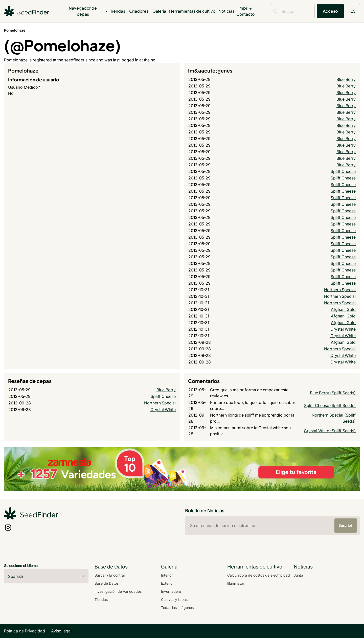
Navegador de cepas (88, 11)
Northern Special (340, 290)
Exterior (167, 583)
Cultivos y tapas (174, 599)
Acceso (330, 11)
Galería (159, 11)
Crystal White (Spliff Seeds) (330, 431)
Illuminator (236, 583)
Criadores (139, 11)
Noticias (226, 11)
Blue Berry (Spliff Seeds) (333, 393)
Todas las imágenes (177, 608)
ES (353, 11)
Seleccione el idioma (21, 566)
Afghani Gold (343, 309)
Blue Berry (346, 79)
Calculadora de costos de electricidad (259, 575)
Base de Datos (107, 583)
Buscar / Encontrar (110, 575)
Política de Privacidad (25, 631)
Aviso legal (61, 631)
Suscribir (346, 525)
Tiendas (118, 11)
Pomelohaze (15, 30)
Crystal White (343, 329)
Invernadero (171, 591)
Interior (167, 575)
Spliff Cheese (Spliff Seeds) (330, 405)
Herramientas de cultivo (192, 11)
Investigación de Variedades (118, 591)
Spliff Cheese (343, 171)
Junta (298, 575)
